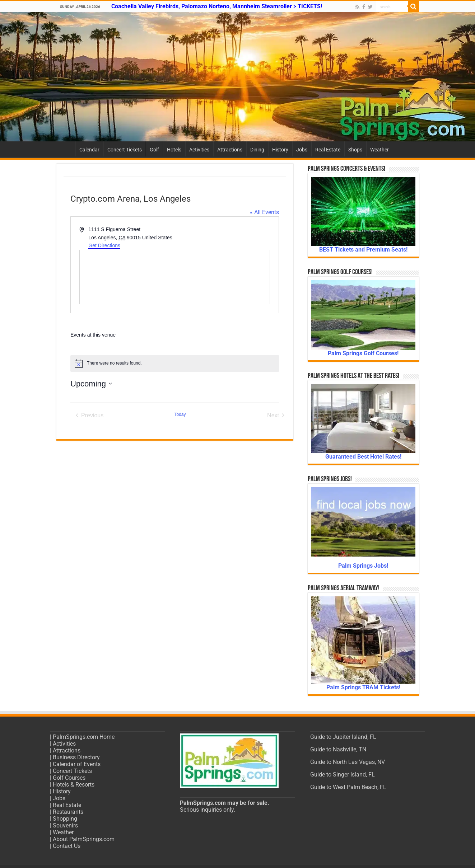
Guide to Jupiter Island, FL (343, 737)
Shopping (65, 819)
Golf (154, 150)
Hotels (174, 150)
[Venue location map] (175, 277)
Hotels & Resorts (74, 785)
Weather (379, 150)
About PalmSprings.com (84, 839)
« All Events (264, 212)
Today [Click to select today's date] (180, 414)
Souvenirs (65, 825)
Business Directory (76, 757)
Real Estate (328, 150)
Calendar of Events (77, 764)
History (280, 150)
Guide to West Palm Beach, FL (348, 787)
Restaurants (68, 812)
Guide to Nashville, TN (338, 749)
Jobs (302, 150)
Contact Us (67, 846)
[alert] (175, 363)
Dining (257, 150)
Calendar (89, 150)
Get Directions (104, 245)
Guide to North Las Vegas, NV (348, 762)
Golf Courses (69, 778)
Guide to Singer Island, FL (343, 775)
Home (66, 149)
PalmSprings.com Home (84, 737)
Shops (355, 150)
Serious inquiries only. (208, 810)
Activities (199, 150)
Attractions (230, 150)
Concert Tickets (125, 150)
